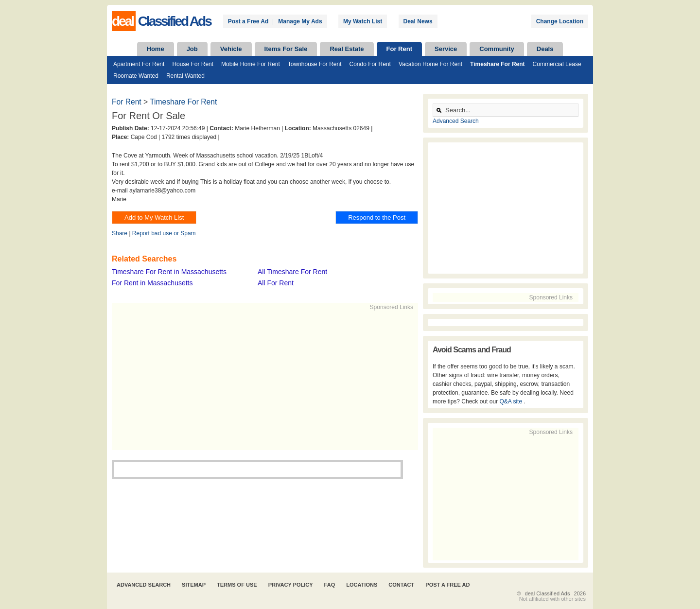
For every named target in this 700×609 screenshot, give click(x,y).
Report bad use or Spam (164, 233)
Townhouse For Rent (315, 64)
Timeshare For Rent (497, 64)
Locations (362, 585)
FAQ (330, 585)
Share (120, 233)
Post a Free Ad (248, 21)
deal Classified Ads (548, 593)
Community (497, 49)
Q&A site (511, 401)
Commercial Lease (557, 64)
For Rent (399, 49)
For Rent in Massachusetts (152, 283)
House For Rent (193, 64)
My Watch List (363, 21)
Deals (545, 49)
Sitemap (194, 585)
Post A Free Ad (447, 585)
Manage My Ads (300, 21)
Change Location (560, 21)
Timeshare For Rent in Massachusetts (169, 272)
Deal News (418, 21)
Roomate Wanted (136, 76)
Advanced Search (456, 121)
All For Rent (276, 283)
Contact (401, 585)
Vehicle (231, 49)
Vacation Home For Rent (430, 64)
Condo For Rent (370, 64)
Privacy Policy (291, 585)
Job (192, 49)
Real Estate (347, 49)
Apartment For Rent (139, 64)
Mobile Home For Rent (251, 64)
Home (156, 49)
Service (446, 49)
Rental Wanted (185, 76)
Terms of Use (237, 585)
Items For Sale (286, 49)
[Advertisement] (261, 380)
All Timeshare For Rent (292, 272)
